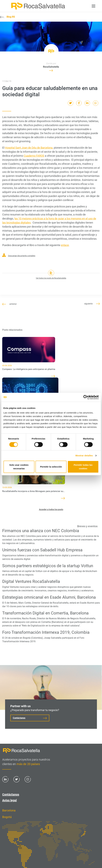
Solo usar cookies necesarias (19, 467)
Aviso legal (9, 800)
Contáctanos (19, 718)
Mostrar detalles (84, 455)
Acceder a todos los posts (51, 509)
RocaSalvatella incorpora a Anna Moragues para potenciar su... (34, 491)
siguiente (92, 304)
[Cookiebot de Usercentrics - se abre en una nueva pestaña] (85, 397)
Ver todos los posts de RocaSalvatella (51, 278)
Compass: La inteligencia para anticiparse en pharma (29, 369)
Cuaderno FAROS (34, 156)
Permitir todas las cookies (83, 467)
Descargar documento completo (19, 256)
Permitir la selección (51, 467)
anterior (9, 304)
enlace (65, 245)
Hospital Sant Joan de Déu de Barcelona (29, 148)
